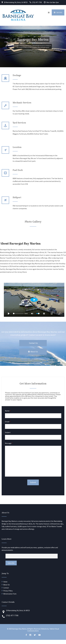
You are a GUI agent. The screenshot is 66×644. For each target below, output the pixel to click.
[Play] (9, 314)
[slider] (18, 313)
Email (8, 422)
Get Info (58, 12)
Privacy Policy (8, 591)
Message (9, 443)
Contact (6, 588)
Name (8, 411)
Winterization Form (10, 594)
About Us (33, 352)
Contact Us (33, 343)
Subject (8, 432)
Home (5, 582)
